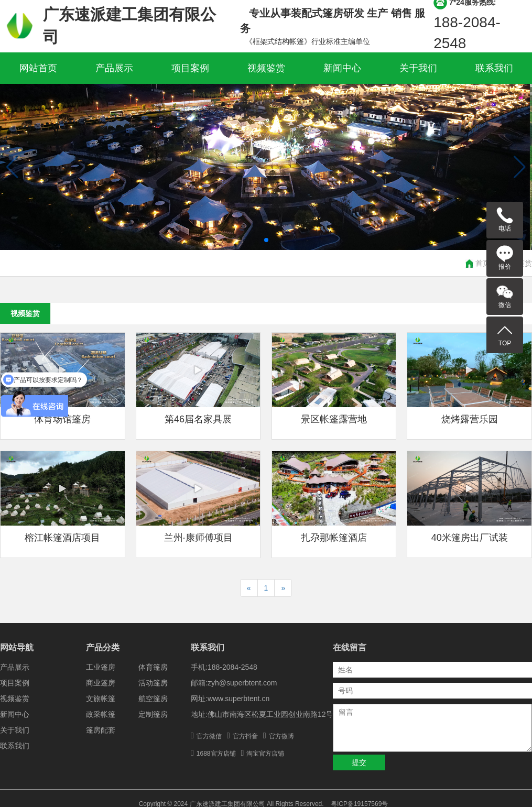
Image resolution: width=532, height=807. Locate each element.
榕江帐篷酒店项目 (62, 538)
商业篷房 (101, 683)
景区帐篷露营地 (334, 419)
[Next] (283, 588)
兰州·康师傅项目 (198, 538)
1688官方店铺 (216, 754)
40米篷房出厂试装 (470, 538)
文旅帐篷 (101, 699)
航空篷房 (153, 699)
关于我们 (418, 68)
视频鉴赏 (266, 68)
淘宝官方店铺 (265, 754)
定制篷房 (153, 714)
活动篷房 (153, 683)
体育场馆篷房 (62, 419)
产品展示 (114, 68)
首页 (483, 263)
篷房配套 (101, 730)
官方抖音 (245, 736)
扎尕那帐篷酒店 (334, 538)
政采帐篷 (101, 714)
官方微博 (281, 736)
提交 (359, 762)
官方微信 (209, 736)
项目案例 (190, 68)
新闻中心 (342, 68)
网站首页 (38, 68)
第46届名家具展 (198, 419)
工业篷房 (101, 667)
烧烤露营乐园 (470, 419)
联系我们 (494, 68)
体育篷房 (153, 667)
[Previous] (249, 588)
